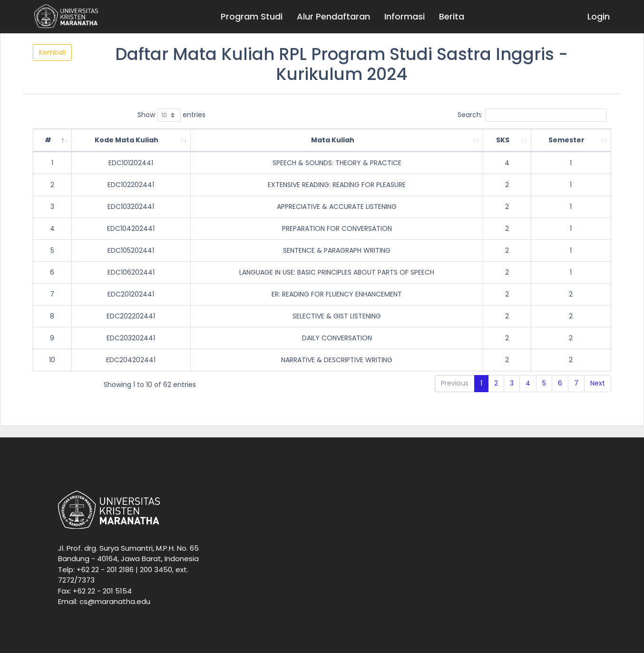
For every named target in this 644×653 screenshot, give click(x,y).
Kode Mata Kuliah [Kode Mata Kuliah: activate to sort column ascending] (127, 140)
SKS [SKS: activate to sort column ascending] (503, 140)
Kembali (52, 52)
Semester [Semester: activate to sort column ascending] (566, 140)
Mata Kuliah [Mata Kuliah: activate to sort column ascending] (333, 140)
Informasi (405, 16)
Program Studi (252, 16)
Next (598, 383)
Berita (452, 16)
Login (599, 16)
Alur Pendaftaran (333, 16)
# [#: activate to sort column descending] (48, 140)
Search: (532, 115)
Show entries (171, 115)
